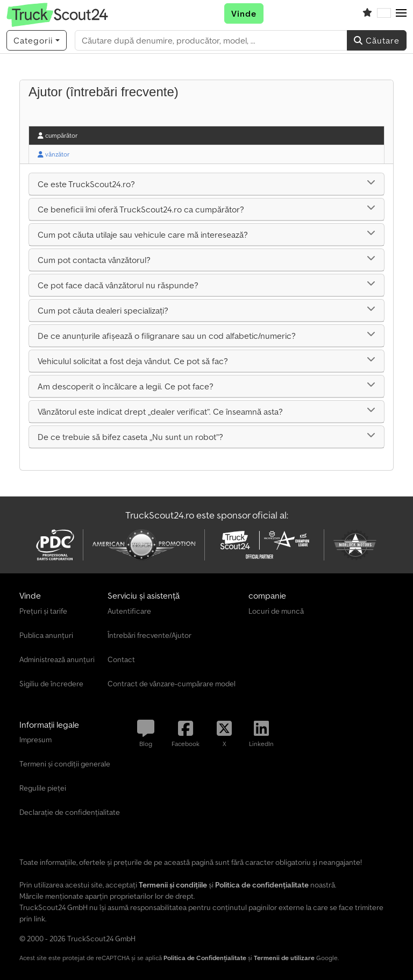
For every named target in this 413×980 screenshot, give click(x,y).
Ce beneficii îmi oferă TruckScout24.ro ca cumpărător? (141, 209)
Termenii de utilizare (284, 958)
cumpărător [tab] (58, 135)
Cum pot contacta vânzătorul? (94, 260)
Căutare (377, 40)
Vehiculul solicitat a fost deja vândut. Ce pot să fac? (133, 361)
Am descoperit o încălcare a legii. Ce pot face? (126, 386)
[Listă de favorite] (367, 13)
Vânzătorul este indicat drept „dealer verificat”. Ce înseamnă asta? (160, 411)
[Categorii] (37, 40)
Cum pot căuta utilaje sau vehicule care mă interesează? (143, 235)
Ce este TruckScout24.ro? (86, 184)
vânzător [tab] (54, 154)
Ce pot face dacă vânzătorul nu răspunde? (118, 285)
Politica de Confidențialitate (205, 958)
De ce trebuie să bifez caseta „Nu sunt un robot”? (130, 437)
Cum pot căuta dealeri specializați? (103, 310)
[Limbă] (384, 13)
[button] (401, 13)
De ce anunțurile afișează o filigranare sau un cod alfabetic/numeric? (167, 336)
